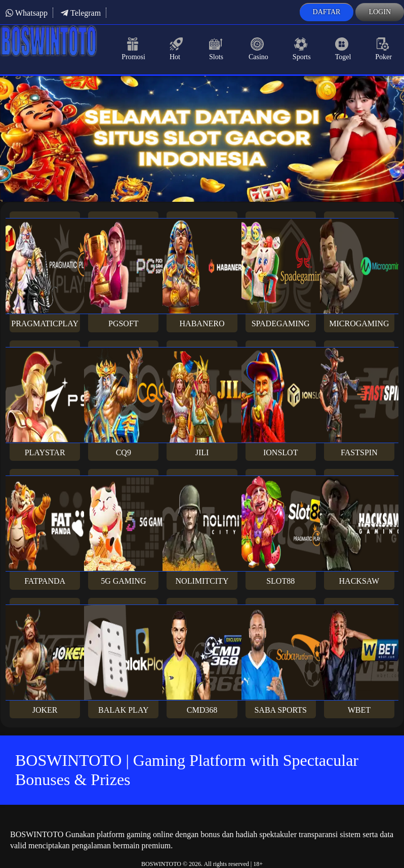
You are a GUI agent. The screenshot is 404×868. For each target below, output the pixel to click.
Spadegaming (281, 273)
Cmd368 (202, 659)
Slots (217, 49)
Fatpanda (45, 530)
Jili (202, 402)
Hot (177, 49)
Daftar (327, 12)
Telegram (80, 13)
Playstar (45, 402)
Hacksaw (359, 530)
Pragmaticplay (45, 273)
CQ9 (123, 402)
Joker (45, 659)
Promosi (133, 49)
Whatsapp (26, 13)
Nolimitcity (202, 530)
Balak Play (123, 659)
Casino (258, 49)
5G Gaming (123, 530)
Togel (343, 49)
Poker (383, 49)
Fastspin (359, 402)
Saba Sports (281, 659)
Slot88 (281, 530)
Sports (302, 49)
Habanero (202, 273)
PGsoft (123, 273)
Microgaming (359, 273)
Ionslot (281, 402)
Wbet (359, 659)
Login (380, 12)
